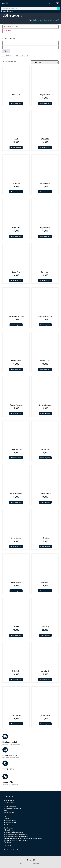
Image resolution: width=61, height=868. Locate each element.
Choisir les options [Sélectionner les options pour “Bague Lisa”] (16, 192)
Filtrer (6, 51)
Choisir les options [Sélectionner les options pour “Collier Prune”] (16, 635)
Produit (4, 11)
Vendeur (10, 11)
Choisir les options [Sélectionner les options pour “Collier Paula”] (45, 591)
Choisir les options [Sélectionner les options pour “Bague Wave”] (45, 280)
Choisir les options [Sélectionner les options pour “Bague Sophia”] (45, 236)
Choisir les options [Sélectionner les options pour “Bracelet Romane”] (16, 502)
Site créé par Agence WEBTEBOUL (31, 864)
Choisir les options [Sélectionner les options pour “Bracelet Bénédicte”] (16, 414)
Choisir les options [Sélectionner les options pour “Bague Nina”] (16, 236)
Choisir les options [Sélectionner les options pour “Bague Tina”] (16, 280)
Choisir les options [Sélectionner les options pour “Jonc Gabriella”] (16, 724)
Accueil (32, 20)
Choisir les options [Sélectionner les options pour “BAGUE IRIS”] (45, 147)
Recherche (8, 31)
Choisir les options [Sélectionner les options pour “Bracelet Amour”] (16, 369)
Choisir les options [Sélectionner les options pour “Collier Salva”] (16, 680)
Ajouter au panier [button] (16, 147)
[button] (5, 3)
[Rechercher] (59, 9)
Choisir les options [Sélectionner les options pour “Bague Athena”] (45, 103)
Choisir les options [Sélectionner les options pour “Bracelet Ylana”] (16, 546)
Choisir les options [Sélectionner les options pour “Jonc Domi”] (45, 680)
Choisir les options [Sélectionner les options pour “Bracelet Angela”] (45, 369)
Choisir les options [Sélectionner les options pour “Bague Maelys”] (45, 192)
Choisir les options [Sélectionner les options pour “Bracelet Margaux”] (16, 458)
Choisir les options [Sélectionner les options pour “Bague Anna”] (16, 103)
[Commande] (45, 62)
